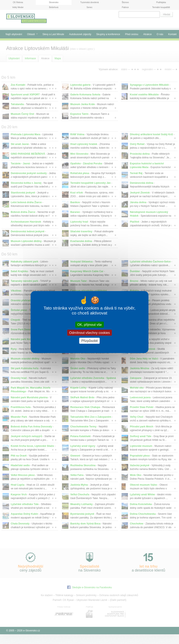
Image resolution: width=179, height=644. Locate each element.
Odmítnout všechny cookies (90, 333)
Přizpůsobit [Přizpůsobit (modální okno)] (89, 341)
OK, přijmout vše (89, 324)
